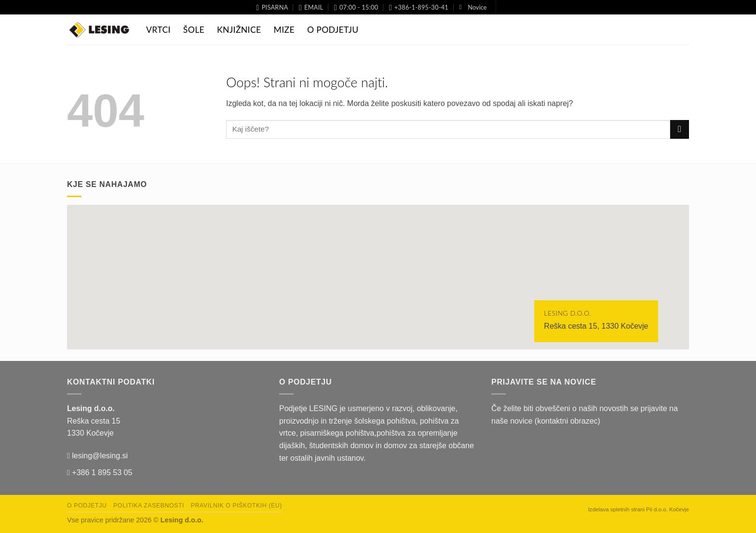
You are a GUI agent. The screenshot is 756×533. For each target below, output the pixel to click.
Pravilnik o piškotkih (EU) (236, 506)
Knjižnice (239, 30)
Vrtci (158, 30)
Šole (194, 30)
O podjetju (87, 506)
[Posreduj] (680, 129)
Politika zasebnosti (149, 506)
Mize (284, 30)
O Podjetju (333, 30)
